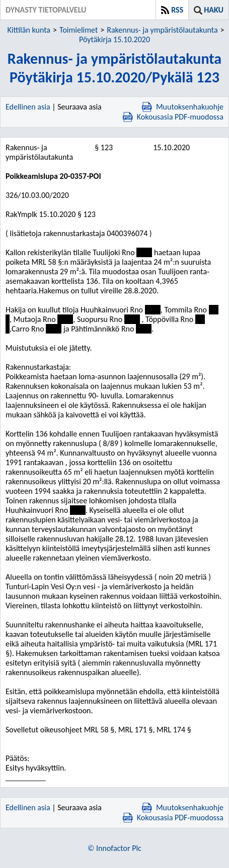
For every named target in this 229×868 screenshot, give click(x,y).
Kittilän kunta (29, 30)
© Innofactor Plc (114, 848)
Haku (214, 10)
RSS (177, 10)
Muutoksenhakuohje (183, 107)
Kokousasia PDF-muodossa (173, 117)
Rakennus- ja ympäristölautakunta (162, 30)
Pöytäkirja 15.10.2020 (114, 39)
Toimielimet (79, 30)
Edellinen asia (28, 107)
